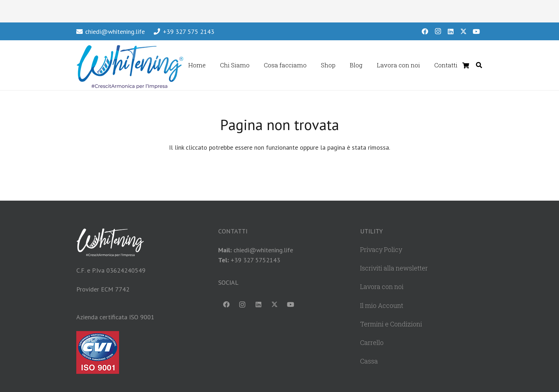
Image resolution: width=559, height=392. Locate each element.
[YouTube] (476, 31)
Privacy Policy (381, 249)
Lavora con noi (382, 287)
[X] (463, 31)
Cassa (369, 361)
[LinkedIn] (451, 31)
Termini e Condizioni (391, 324)
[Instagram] (438, 31)
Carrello (372, 342)
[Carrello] (466, 65)
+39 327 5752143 (255, 260)
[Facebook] (425, 31)
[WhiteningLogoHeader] (130, 65)
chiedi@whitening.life (263, 250)
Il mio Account (382, 305)
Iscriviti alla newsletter (394, 268)
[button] (479, 65)
